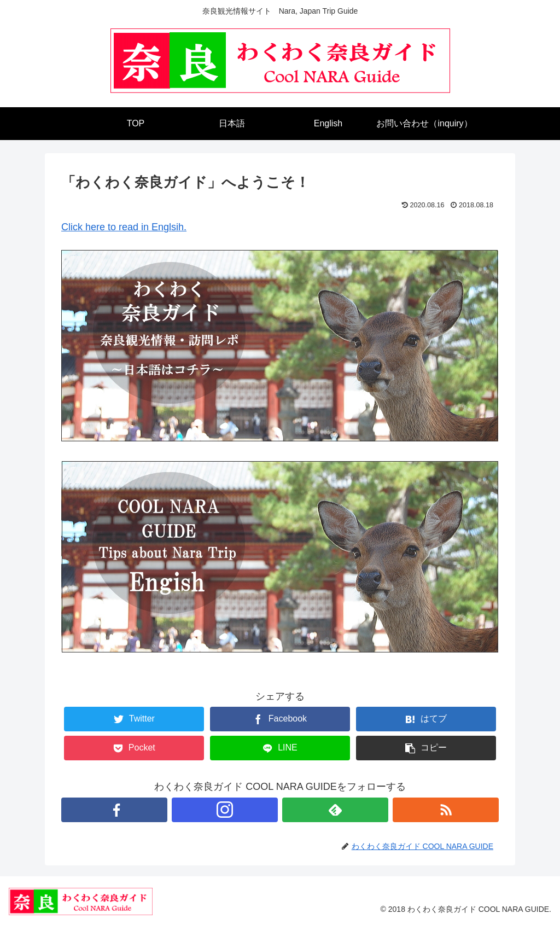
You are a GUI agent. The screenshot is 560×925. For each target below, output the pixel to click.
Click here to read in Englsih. (124, 227)
